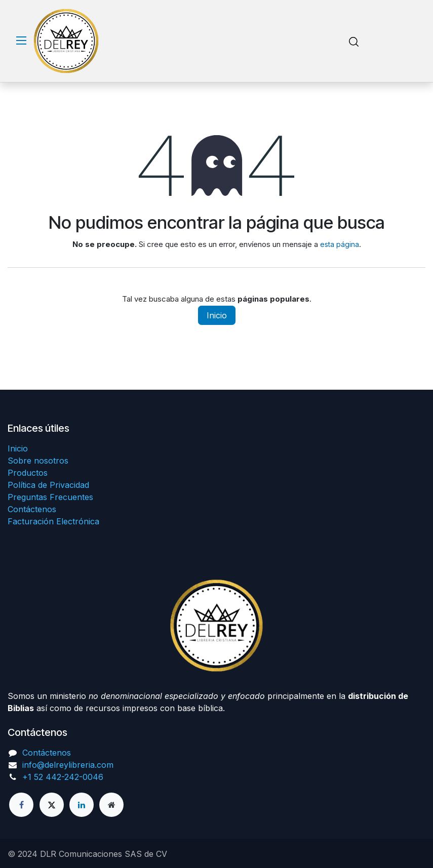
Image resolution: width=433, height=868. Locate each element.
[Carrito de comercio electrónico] (383, 41)
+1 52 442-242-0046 (63, 777)
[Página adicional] (111, 805)
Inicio (217, 315)
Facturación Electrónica (53, 521)
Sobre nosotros (38, 461)
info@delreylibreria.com (68, 765)
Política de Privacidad (48, 485)
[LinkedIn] (82, 805)
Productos (28, 473)
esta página (340, 244)
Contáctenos (32, 509)
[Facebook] (21, 805)
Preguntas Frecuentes (50, 497)
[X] (52, 805)
